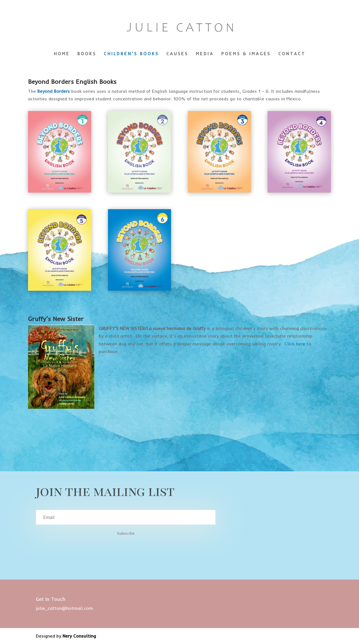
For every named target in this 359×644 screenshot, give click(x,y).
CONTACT (292, 54)
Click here (295, 344)
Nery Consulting (79, 636)
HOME (62, 54)
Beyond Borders (54, 91)
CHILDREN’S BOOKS (131, 54)
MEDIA (205, 54)
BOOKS (87, 54)
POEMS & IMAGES (246, 54)
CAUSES (177, 54)
